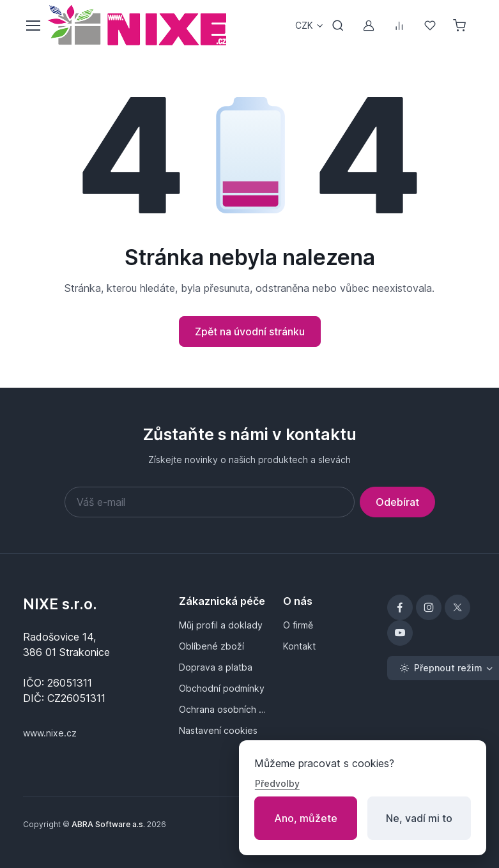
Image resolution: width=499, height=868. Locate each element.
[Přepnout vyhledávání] (338, 26)
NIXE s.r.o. (60, 604)
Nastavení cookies (218, 730)
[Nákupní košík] (461, 26)
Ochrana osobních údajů (223, 709)
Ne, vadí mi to (419, 818)
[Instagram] (429, 607)
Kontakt (299, 646)
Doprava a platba (216, 667)
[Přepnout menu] (33, 26)
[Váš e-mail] (210, 502)
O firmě (298, 625)
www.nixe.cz (50, 733)
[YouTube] (400, 633)
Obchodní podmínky (222, 688)
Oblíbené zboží (211, 646)
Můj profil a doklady (221, 625)
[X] (457, 607)
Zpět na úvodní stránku (250, 331)
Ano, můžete (306, 818)
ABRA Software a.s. (108, 824)
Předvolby (277, 783)
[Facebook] (400, 607)
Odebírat (397, 502)
